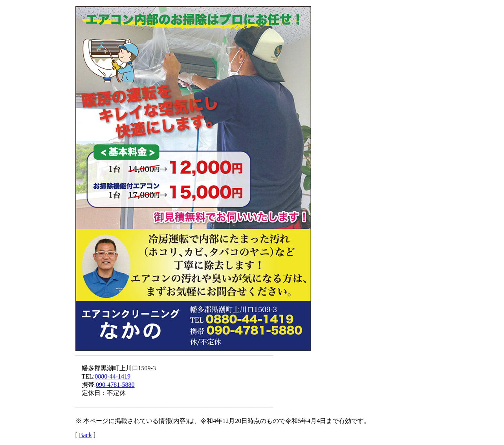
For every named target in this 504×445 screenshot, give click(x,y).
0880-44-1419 (113, 376)
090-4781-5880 (115, 385)
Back (85, 435)
